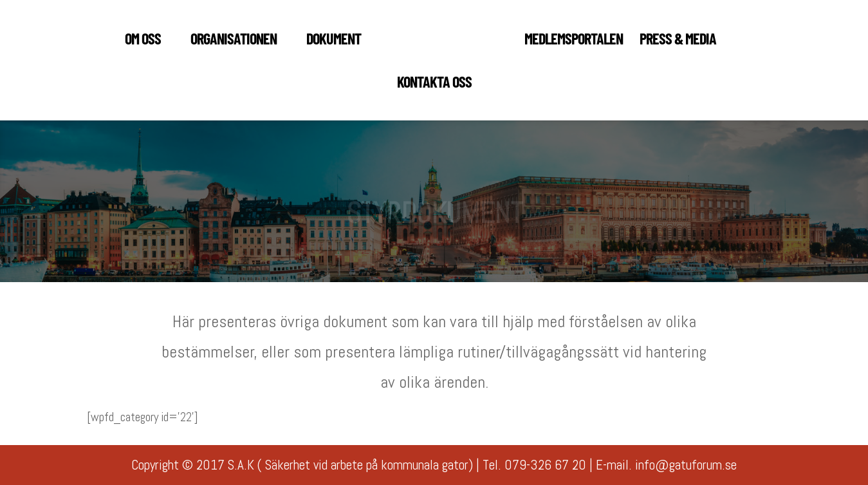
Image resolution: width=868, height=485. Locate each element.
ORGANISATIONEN (234, 41)
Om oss (143, 41)
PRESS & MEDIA (678, 41)
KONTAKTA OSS (434, 84)
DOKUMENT (334, 41)
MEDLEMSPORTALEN (574, 41)
